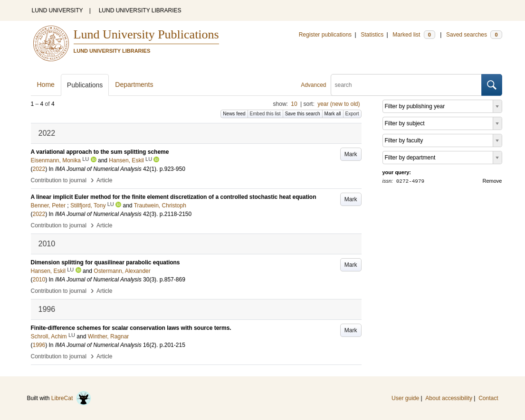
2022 (39, 169)
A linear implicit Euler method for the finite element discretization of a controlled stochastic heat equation (174, 197)
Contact (488, 398)
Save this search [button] (303, 114)
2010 (39, 280)
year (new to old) (339, 104)
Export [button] (352, 114)
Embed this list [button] (265, 114)
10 (294, 104)
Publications (85, 85)
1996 (39, 345)
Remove (492, 181)
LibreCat (71, 398)
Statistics (372, 35)
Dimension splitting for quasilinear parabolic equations (105, 262)
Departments (134, 84)
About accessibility (449, 398)
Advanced (313, 85)
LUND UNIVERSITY (57, 10)
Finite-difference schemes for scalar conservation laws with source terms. (131, 328)
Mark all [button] (333, 114)
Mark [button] (351, 154)
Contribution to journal (59, 180)
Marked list (414, 35)
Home (46, 84)
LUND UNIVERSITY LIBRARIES (140, 10)
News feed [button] (234, 114)
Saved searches (474, 35)
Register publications (325, 35)
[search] (406, 85)
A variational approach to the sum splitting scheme (100, 152)
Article (104, 180)
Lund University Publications (146, 34)
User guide (405, 398)
